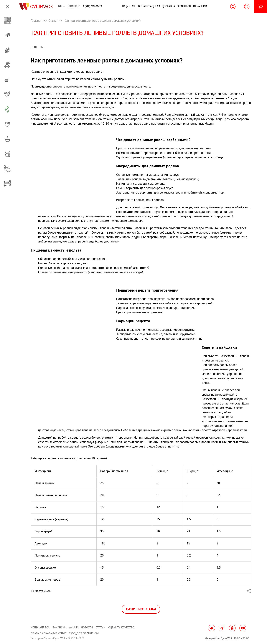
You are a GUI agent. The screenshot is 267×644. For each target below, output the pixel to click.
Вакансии (200, 6)
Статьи (100, 628)
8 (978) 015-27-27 (92, 6)
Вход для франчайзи (84, 634)
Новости (87, 628)
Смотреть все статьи (141, 609)
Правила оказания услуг (48, 634)
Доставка (168, 6)
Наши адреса (151, 6)
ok (232, 628)
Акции (126, 6)
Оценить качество (121, 628)
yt (243, 628)
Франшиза (184, 6)
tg (222, 628)
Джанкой (74, 6)
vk (212, 628)
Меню (136, 6)
